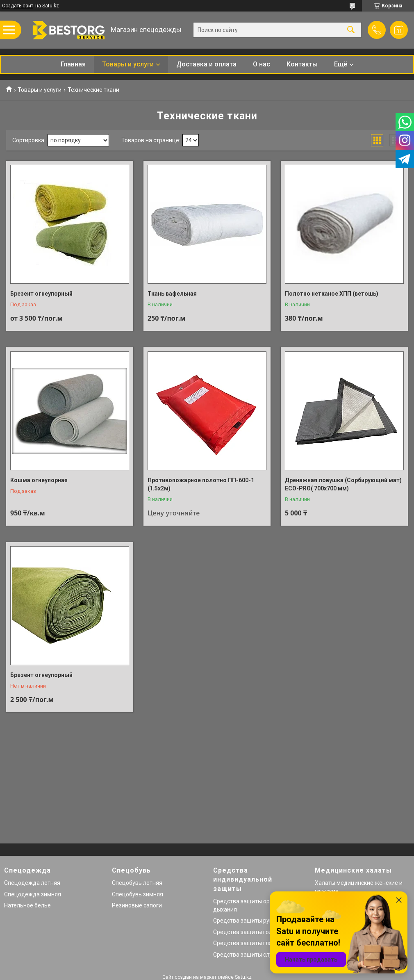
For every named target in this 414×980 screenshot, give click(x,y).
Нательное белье (27, 905)
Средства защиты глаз (244, 943)
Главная (73, 64)
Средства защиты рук (243, 921)
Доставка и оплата (206, 64)
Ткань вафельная (172, 294)
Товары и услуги (128, 64)
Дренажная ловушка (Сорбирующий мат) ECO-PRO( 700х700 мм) (343, 484)
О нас (262, 64)
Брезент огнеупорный (41, 294)
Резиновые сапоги (137, 905)
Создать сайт (18, 6)
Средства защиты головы (248, 932)
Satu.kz (243, 977)
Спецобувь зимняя (138, 894)
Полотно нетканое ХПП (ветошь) (332, 294)
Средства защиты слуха (246, 955)
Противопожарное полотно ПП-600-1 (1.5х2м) (201, 484)
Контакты (302, 64)
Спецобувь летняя (137, 883)
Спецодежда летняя (32, 883)
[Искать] (351, 30)
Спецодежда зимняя (33, 894)
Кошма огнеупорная (39, 480)
